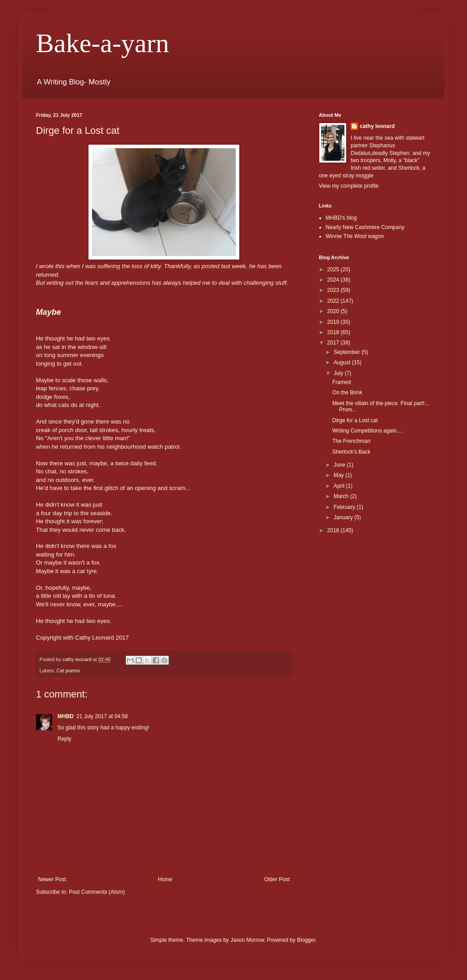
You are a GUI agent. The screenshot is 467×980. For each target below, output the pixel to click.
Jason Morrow (247, 940)
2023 (334, 290)
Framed (341, 382)
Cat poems (68, 671)
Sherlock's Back (351, 452)
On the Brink (347, 393)
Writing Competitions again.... (368, 431)
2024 (334, 280)
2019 (334, 322)
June (340, 465)
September (348, 352)
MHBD (66, 716)
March (342, 496)
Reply (64, 739)
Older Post (277, 879)
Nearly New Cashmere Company (365, 227)
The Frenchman (351, 441)
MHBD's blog (341, 218)
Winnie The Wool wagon (355, 236)
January (344, 517)
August (343, 362)
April (340, 486)
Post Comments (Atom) (97, 892)
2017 (334, 343)
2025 (334, 269)
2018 (334, 332)
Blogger (306, 940)
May (339, 475)
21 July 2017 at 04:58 (102, 716)
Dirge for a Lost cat (355, 420)
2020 (334, 311)
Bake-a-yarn (102, 43)
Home (165, 879)
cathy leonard (377, 126)
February (345, 507)
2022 (334, 301)
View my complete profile (349, 186)
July (339, 373)
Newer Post (52, 879)
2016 (334, 530)
